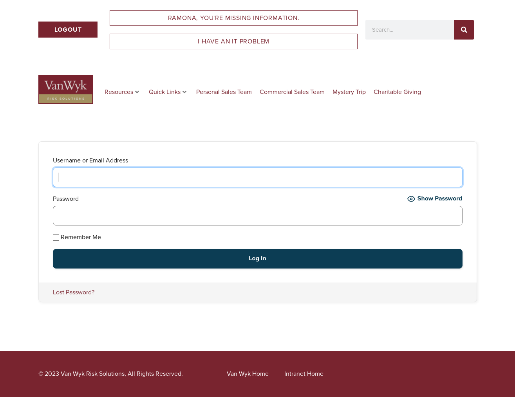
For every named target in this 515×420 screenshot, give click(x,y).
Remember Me (77, 237)
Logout (68, 30)
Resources (122, 92)
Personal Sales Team (224, 92)
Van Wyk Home (248, 374)
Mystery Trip (349, 92)
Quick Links (168, 92)
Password (66, 199)
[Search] (464, 30)
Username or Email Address (90, 160)
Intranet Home (304, 374)
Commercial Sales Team (292, 92)
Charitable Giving (397, 92)
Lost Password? (74, 292)
